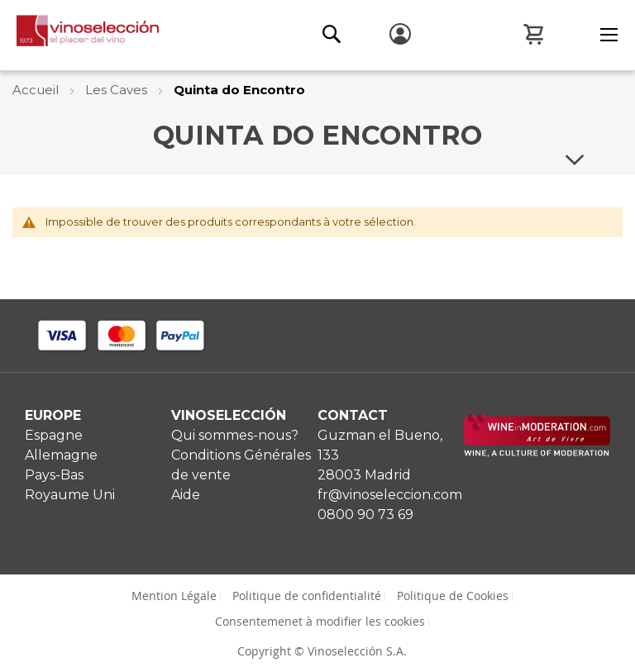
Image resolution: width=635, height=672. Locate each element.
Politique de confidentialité (307, 596)
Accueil (37, 90)
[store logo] (79, 35)
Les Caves (118, 90)
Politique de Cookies (453, 596)
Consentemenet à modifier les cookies (320, 621)
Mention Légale (174, 596)
